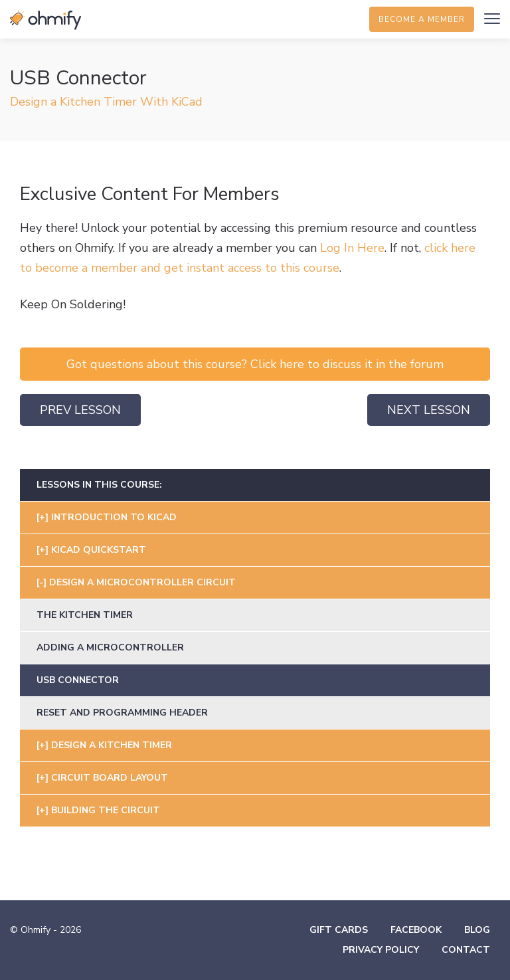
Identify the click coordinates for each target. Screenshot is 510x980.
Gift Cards (339, 930)
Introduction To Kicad (114, 517)
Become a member (422, 19)
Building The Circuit (106, 810)
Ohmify (46, 20)
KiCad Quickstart (99, 550)
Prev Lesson (80, 410)
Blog (477, 930)
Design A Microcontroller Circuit (142, 582)
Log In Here (352, 248)
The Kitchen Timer (85, 615)
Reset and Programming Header (122, 713)
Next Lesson (429, 410)
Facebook (416, 930)
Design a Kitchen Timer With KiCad (106, 102)
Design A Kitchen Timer (112, 745)
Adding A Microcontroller (110, 647)
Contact (466, 950)
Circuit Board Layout (110, 778)
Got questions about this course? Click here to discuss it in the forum (255, 364)
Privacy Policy (381, 950)
